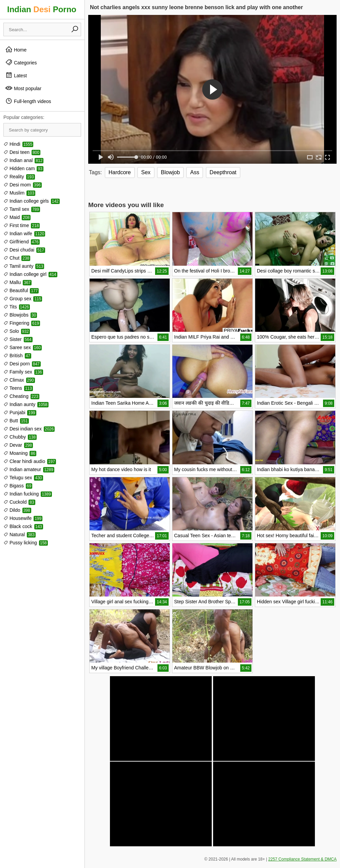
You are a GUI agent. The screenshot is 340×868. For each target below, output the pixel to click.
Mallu (17, 282)
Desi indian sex (29, 429)
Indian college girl (30, 274)
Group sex (23, 299)
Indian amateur (29, 469)
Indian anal (23, 160)
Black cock (23, 526)
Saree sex (23, 347)
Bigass (18, 486)
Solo (17, 331)
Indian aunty (26, 404)
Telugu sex (23, 478)
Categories (21, 62)
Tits (17, 307)
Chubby (20, 437)
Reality (19, 177)
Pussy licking (26, 543)
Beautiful (21, 290)
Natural (20, 534)
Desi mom (23, 185)
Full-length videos (28, 101)
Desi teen (22, 152)
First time (22, 225)
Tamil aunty (24, 266)
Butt (16, 421)
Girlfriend (22, 242)
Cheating (21, 396)
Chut (17, 258)
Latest (16, 75)
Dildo (17, 510)
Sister (18, 339)
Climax (19, 380)
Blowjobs (20, 315)
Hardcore (120, 172)
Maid (17, 217)
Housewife (23, 518)
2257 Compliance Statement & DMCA (303, 859)
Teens (18, 388)
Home (16, 49)
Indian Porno (42, 9)
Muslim (19, 193)
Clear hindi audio (30, 461)
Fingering (22, 323)
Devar (18, 445)
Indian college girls (32, 201)
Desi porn (22, 364)
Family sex (23, 372)
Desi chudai (24, 250)
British (17, 356)
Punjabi (20, 412)
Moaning (20, 453)
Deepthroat (223, 172)
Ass (195, 172)
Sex (146, 172)
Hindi (18, 144)
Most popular (23, 88)
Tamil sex (22, 209)
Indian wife (24, 234)
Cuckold (19, 502)
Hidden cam (23, 168)
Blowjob (170, 172)
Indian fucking (28, 494)
